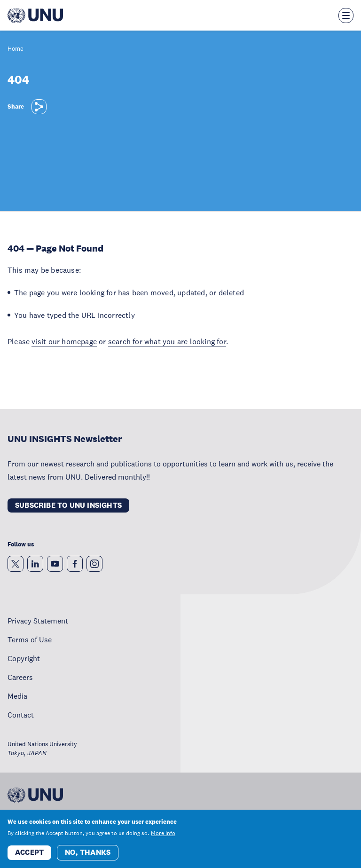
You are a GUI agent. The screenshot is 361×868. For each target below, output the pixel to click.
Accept (29, 852)
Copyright (24, 658)
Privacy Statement (38, 621)
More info (163, 833)
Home (16, 49)
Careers (20, 677)
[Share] (39, 107)
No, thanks (88, 852)
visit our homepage (64, 341)
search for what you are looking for (167, 341)
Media (17, 696)
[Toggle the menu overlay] (346, 16)
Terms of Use (30, 639)
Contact (21, 715)
